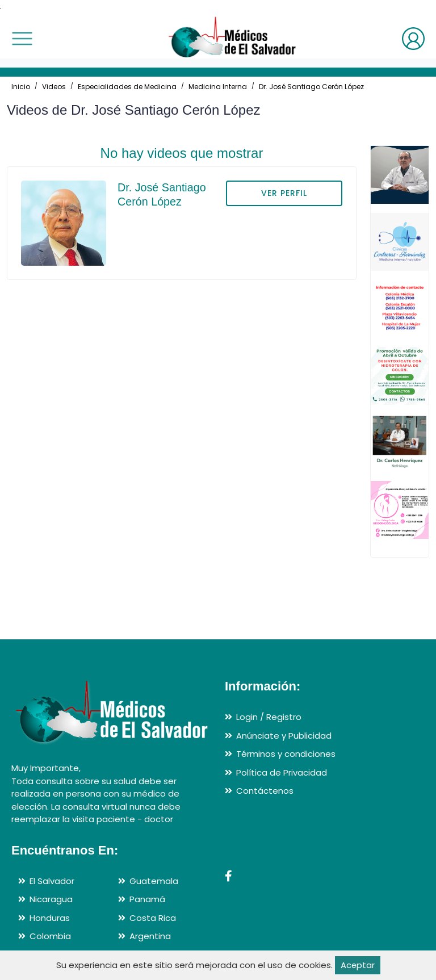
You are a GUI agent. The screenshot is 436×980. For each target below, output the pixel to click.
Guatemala (154, 881)
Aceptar (357, 965)
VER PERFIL (284, 193)
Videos (54, 87)
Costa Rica (153, 918)
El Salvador (52, 881)
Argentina (150, 936)
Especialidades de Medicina (127, 87)
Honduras (50, 918)
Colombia (50, 936)
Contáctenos (265, 791)
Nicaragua (51, 899)
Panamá (147, 899)
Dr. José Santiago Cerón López (311, 87)
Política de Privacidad (282, 772)
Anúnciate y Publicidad (284, 736)
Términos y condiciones (286, 754)
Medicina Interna (218, 87)
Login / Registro (269, 717)
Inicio (21, 87)
